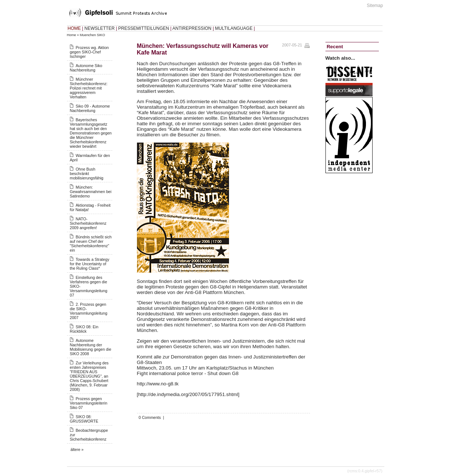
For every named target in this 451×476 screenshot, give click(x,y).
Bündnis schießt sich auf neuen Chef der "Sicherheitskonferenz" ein (91, 244)
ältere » (77, 449)
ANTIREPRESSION (192, 28)
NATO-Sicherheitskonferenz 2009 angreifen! (88, 223)
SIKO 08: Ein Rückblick (84, 329)
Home (72, 35)
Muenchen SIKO (92, 35)
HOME (74, 28)
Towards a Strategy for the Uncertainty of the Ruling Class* (90, 264)
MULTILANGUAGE (234, 28)
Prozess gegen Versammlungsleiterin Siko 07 (89, 403)
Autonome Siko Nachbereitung (86, 68)
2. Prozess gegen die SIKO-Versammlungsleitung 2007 (89, 311)
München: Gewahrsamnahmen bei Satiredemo (91, 192)
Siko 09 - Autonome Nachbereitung (90, 108)
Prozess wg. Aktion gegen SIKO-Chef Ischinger (89, 52)
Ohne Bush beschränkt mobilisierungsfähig (87, 174)
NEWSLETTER (99, 28)
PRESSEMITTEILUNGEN (144, 28)
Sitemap (375, 6)
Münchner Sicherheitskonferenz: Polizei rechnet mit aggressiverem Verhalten (89, 88)
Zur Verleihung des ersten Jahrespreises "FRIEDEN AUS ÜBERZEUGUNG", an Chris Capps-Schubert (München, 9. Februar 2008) (89, 376)
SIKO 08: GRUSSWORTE (84, 419)
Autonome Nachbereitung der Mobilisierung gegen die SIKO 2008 (91, 347)
